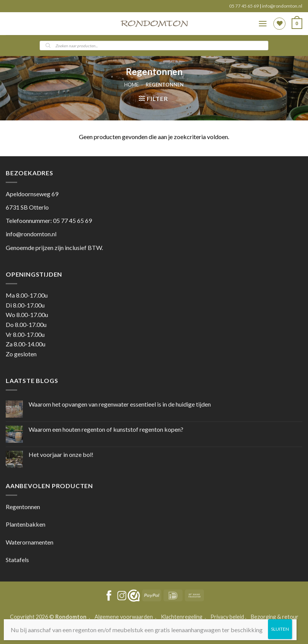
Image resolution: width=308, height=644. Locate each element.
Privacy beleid (227, 617)
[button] (263, 23)
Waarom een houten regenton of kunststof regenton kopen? (106, 429)
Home (132, 85)
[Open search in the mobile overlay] (154, 46)
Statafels (17, 560)
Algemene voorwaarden (124, 617)
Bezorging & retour (275, 617)
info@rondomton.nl (282, 6)
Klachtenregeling (182, 617)
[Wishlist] (279, 24)
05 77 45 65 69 (244, 6)
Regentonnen (23, 507)
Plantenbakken (26, 524)
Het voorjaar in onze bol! (61, 454)
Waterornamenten (30, 542)
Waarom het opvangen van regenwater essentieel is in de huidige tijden (120, 404)
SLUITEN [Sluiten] (280, 629)
